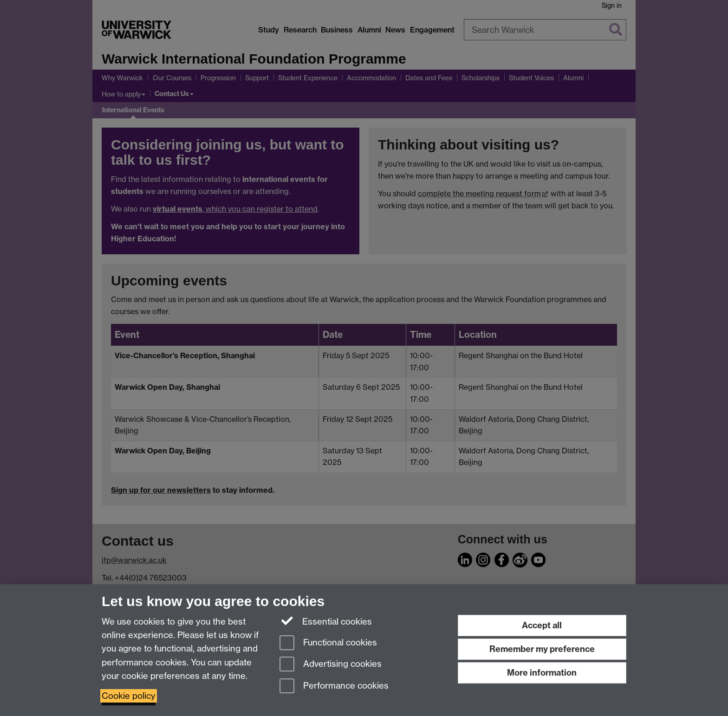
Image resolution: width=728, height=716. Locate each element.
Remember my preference (542, 649)
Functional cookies (328, 643)
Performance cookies (334, 687)
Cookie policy (129, 696)
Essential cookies (326, 621)
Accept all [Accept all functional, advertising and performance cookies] (542, 625)
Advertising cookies (331, 665)
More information (542, 673)
